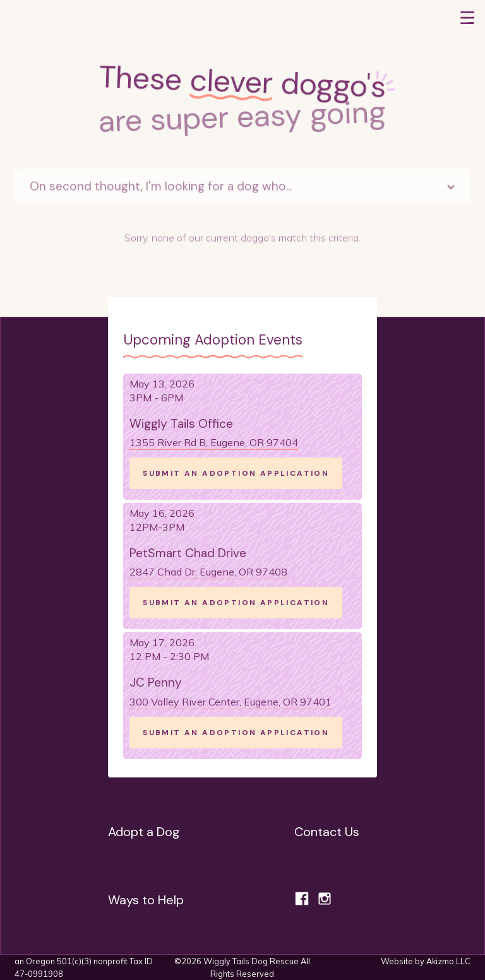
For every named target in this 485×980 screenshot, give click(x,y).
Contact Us (327, 832)
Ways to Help (146, 900)
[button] (467, 18)
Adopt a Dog (144, 832)
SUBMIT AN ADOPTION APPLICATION (236, 473)
